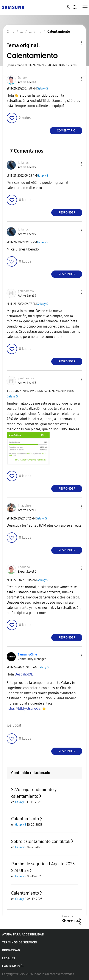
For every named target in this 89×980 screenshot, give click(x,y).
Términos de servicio (20, 942)
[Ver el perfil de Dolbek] (23, 78)
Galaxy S (42, 89)
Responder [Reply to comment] (67, 213)
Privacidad (11, 950)
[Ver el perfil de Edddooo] (24, 567)
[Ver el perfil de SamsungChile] (27, 655)
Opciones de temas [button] (75, 43)
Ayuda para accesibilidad (23, 934)
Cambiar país (13, 966)
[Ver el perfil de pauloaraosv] (26, 291)
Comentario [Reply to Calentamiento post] (66, 131)
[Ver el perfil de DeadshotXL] (24, 674)
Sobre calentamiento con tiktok (41, 841)
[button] (75, 79)
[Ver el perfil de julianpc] (23, 163)
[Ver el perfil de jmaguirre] (24, 506)
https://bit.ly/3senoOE (24, 709)
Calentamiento (25, 819)
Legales (9, 958)
